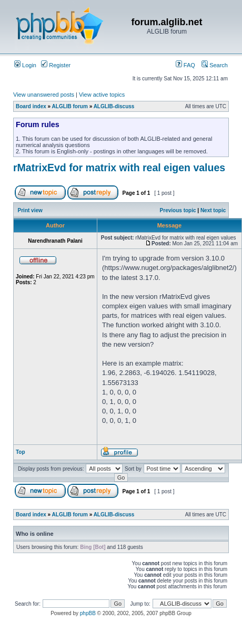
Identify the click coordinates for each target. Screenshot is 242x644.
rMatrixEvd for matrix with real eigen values (119, 168)
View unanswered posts (44, 95)
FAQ (185, 65)
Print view (30, 210)
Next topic (213, 210)
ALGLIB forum (70, 106)
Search (215, 65)
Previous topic (178, 210)
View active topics (102, 95)
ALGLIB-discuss (114, 106)
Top (21, 452)
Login (25, 65)
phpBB (88, 613)
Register (56, 65)
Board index (31, 106)
